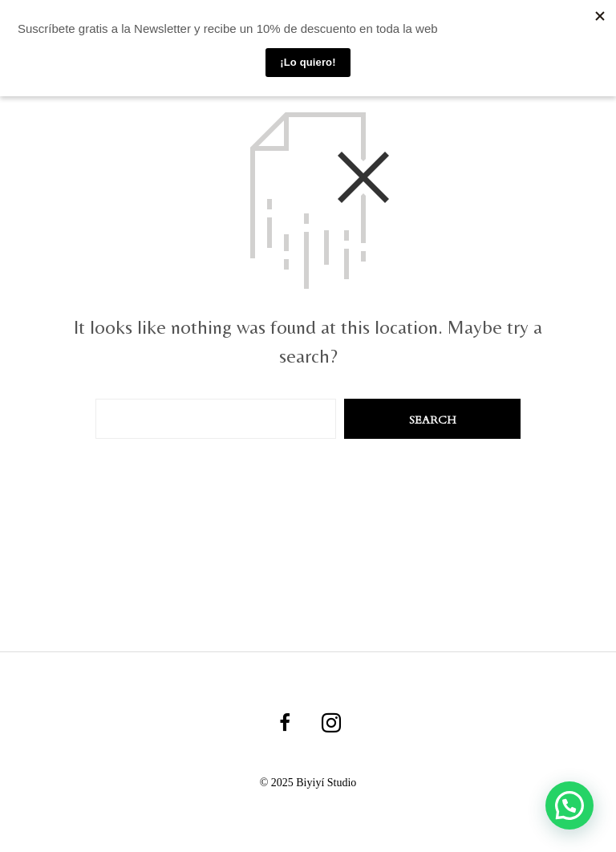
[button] (569, 804)
